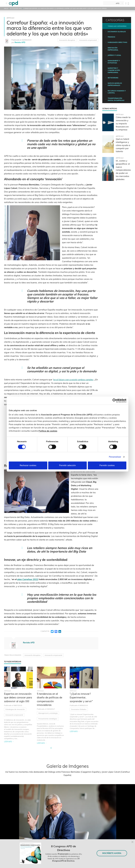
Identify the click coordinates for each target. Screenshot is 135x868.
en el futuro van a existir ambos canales (73, 380)
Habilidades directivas (117, 42)
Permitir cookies (107, 465)
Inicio (6, 8)
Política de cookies (48, 431)
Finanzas (111, 37)
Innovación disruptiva (67, 40)
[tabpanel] (18, 706)
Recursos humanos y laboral (117, 92)
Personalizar (115, 457)
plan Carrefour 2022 (28, 579)
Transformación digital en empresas (116, 99)
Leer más (8, 742)
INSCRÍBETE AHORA (112, 853)
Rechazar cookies (28, 465)
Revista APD (20, 42)
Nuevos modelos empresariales (115, 84)
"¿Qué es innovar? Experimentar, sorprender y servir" (81, 698)
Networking (113, 78)
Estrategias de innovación (15, 709)
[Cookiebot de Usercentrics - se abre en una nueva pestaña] (115, 401)
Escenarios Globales (79, 709)
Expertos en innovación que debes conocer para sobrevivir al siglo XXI (18, 698)
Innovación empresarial (88, 40)
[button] (51, 748)
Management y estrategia (48, 713)
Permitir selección (67, 465)
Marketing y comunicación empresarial (114, 70)
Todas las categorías (117, 26)
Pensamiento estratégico (48, 719)
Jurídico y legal (114, 55)
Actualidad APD (16, 8)
